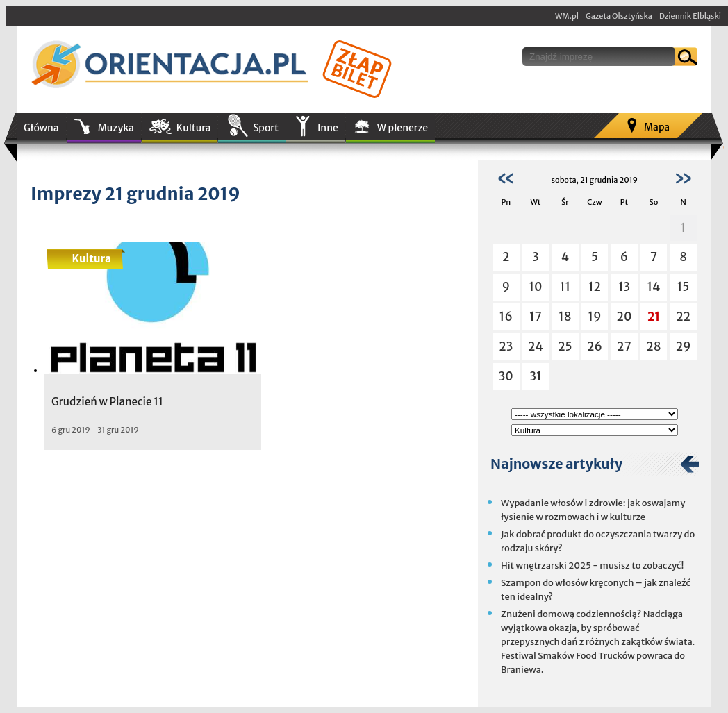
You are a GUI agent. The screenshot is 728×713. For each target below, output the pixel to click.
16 (506, 317)
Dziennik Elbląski (690, 16)
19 (594, 317)
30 (506, 376)
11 (565, 287)
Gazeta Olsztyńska (619, 16)
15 (684, 287)
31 (535, 376)
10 (535, 287)
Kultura (194, 128)
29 (684, 346)
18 (565, 317)
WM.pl (567, 16)
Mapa (657, 127)
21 (654, 317)
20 (624, 317)
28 (653, 346)
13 (624, 287)
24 (536, 346)
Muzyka (116, 128)
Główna (41, 128)
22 (683, 317)
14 (654, 287)
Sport (265, 128)
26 (595, 346)
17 (536, 317)
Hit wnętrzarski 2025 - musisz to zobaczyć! (592, 565)
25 (565, 346)
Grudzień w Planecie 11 (107, 402)
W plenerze (403, 128)
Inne (328, 128)
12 (595, 287)
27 (624, 346)
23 (506, 346)
